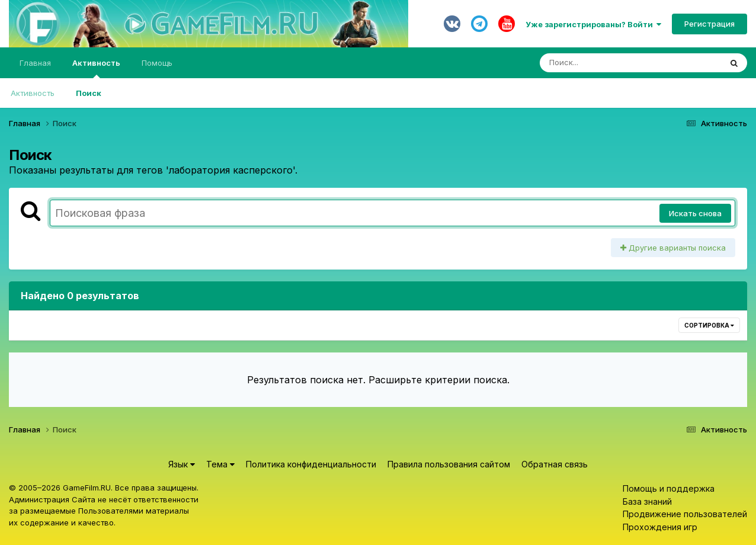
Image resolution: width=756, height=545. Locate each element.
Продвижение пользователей (685, 514)
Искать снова (695, 213)
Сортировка (709, 325)
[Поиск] (608, 63)
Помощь (157, 63)
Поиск (89, 93)
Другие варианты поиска (673, 248)
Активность (96, 68)
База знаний (647, 501)
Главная (35, 63)
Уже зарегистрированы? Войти (593, 24)
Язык (182, 464)
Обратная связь (555, 464)
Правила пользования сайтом (449, 464)
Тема (220, 464)
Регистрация (709, 24)
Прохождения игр (660, 527)
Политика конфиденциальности (311, 464)
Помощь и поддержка (669, 488)
